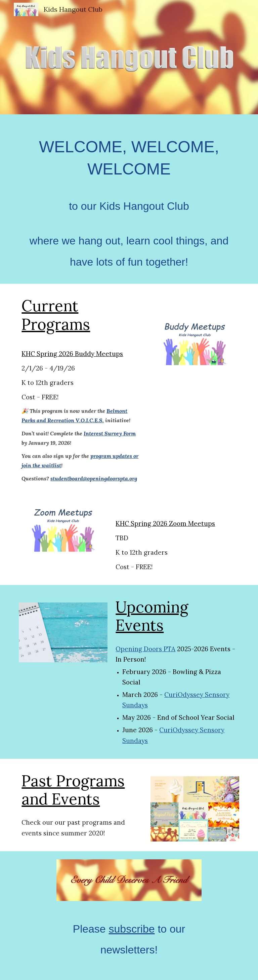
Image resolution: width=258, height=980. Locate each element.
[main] (129, 199)
